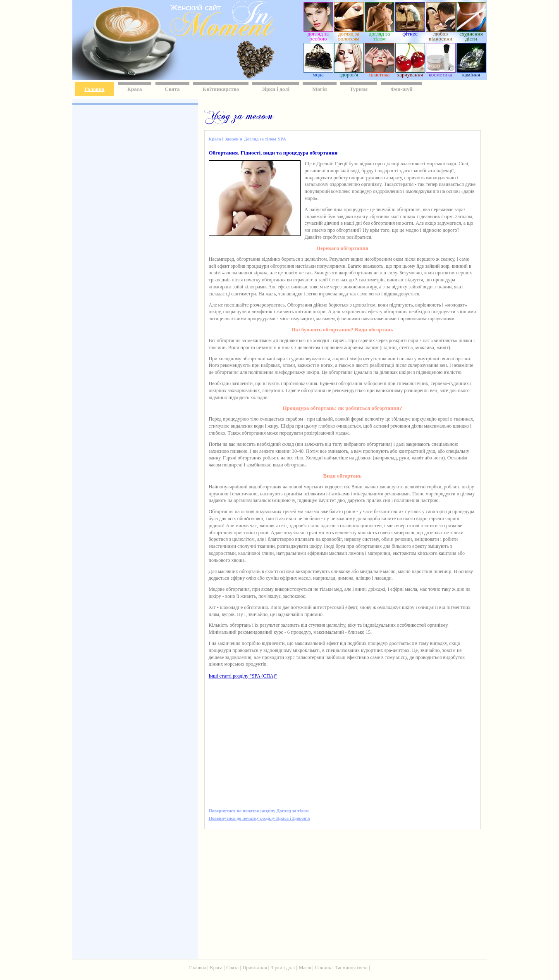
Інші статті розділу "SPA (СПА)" (243, 676)
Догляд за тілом (260, 139)
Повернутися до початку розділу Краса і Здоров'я (259, 818)
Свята (172, 89)
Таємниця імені (351, 968)
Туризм (359, 89)
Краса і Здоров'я (226, 139)
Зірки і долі (276, 89)
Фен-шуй (401, 89)
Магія (319, 89)
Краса (135, 89)
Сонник (323, 968)
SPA (282, 139)
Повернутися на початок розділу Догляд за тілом (259, 811)
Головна (95, 89)
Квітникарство (221, 89)
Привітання (255, 968)
